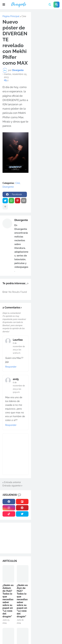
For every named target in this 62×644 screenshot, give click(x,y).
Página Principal (11, 16)
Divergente (8, 187)
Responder (11, 367)
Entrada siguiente (12, 486)
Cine (24, 16)
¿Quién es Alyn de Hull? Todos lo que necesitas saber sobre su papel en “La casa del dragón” (22, 601)
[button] (4, 5)
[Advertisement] (46, 25)
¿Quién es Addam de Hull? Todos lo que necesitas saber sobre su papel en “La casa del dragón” (8, 601)
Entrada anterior (12, 482)
